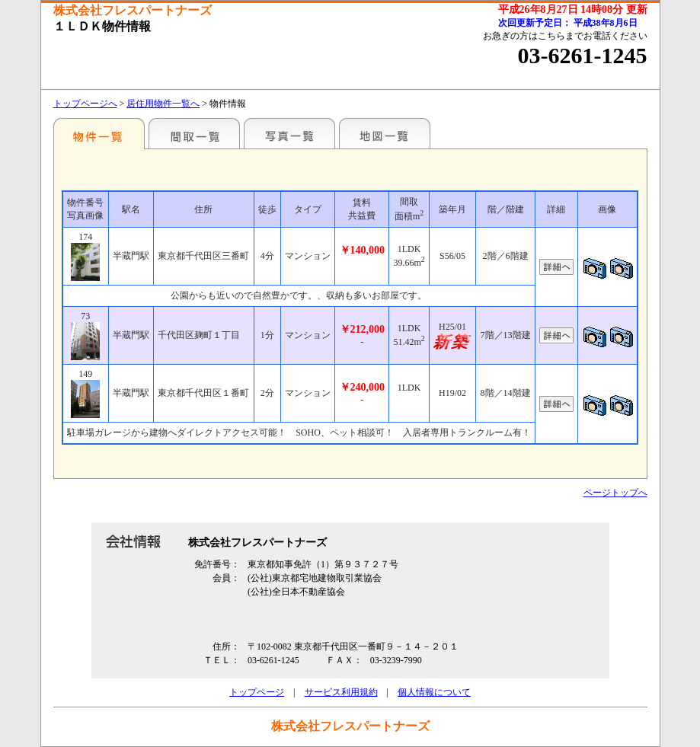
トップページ (257, 692)
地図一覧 (385, 133)
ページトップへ (615, 493)
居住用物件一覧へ (163, 104)
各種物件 (99, 133)
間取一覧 (194, 133)
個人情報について (434, 692)
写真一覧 (289, 133)
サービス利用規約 (341, 692)
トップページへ (85, 104)
